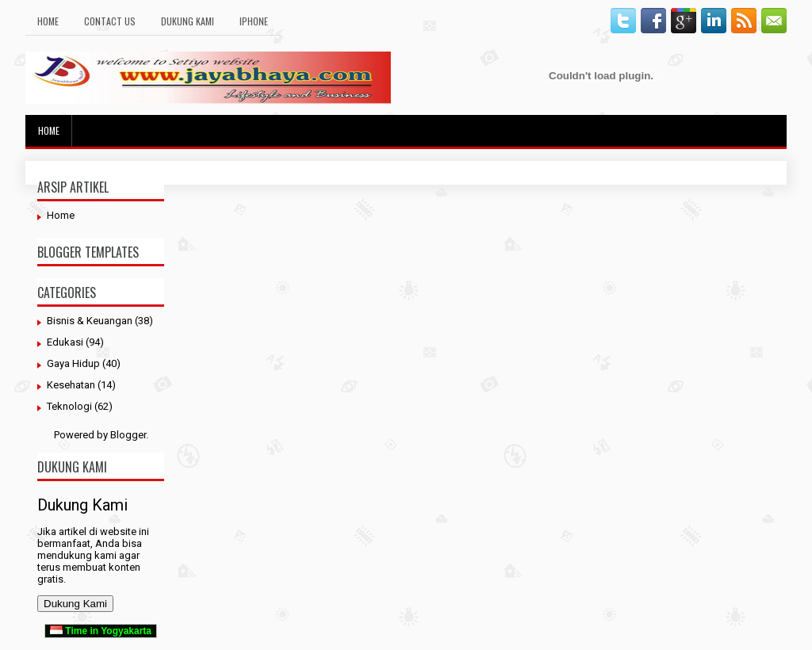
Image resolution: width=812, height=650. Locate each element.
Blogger (128, 435)
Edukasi (65, 342)
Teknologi (69, 406)
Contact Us (110, 21)
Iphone (254, 21)
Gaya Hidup (73, 363)
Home (48, 21)
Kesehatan (71, 385)
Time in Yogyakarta (101, 631)
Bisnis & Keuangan (90, 321)
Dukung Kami (188, 21)
